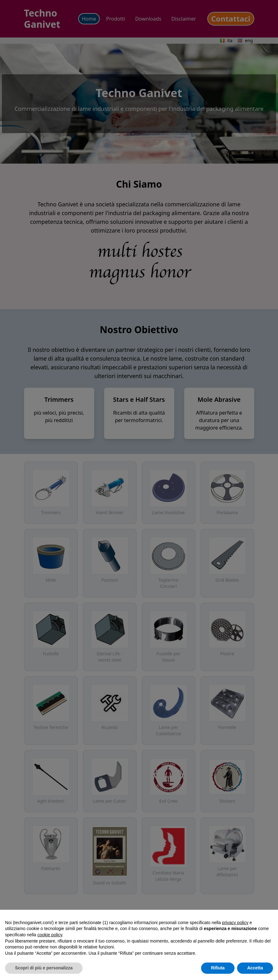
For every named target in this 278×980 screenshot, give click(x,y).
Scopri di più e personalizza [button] (44, 968)
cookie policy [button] (50, 935)
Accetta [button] (255, 968)
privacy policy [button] (235, 923)
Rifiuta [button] (218, 968)
